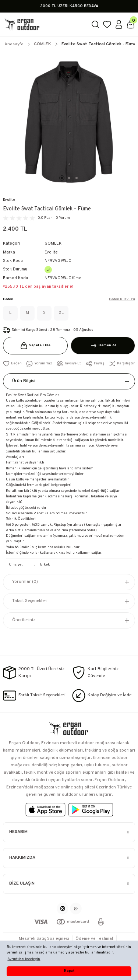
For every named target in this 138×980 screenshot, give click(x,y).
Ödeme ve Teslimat (94, 939)
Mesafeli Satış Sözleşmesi (44, 939)
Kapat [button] (69, 971)
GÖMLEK (53, 244)
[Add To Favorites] (12, 364)
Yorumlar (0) (25, 582)
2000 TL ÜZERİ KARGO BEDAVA (69, 6)
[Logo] (44, 24)
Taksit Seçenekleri (30, 601)
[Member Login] (119, 24)
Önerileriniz (24, 620)
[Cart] (131, 24)
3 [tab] (77, 178)
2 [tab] (69, 178)
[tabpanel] (69, 122)
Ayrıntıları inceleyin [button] (24, 959)
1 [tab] (62, 178)
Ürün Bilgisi (24, 381)
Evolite (9, 200)
